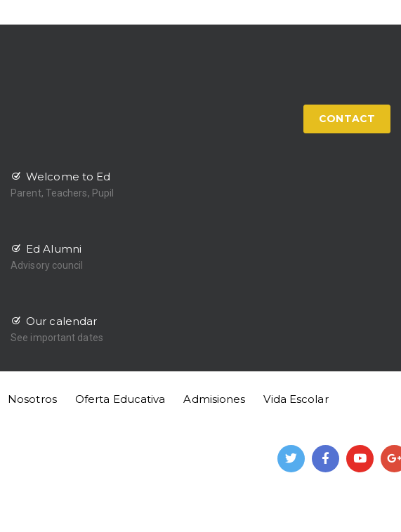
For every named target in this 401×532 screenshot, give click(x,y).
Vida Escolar (296, 399)
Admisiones (214, 399)
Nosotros (32, 399)
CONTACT (347, 119)
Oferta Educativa (120, 399)
